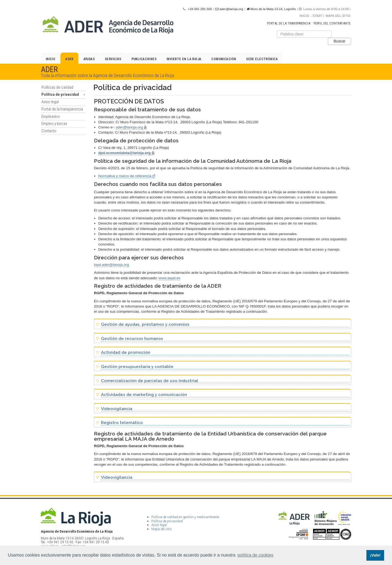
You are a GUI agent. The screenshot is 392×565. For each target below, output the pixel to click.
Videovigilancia (117, 409)
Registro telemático (122, 423)
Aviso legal (50, 102)
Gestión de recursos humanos (132, 339)
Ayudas (89, 59)
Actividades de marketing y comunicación (144, 395)
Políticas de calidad (57, 87)
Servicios (113, 59)
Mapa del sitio (338, 16)
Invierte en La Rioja (184, 59)
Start (318, 16)
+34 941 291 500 (200, 9)
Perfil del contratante (332, 23)
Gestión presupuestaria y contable (137, 367)
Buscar (339, 41)
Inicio (304, 16)
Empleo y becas (54, 124)
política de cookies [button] (255, 555)
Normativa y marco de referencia (127, 176)
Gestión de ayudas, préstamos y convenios (145, 325)
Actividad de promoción (126, 353)
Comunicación (224, 59)
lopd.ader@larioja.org (111, 265)
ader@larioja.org (229, 9)
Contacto (49, 131)
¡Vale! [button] (375, 555)
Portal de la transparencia (289, 23)
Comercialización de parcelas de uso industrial (150, 381)
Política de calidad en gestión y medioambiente (185, 517)
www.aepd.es (170, 278)
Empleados (50, 116)
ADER (69, 59)
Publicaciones (144, 59)
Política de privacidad (60, 94)
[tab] (223, 324)
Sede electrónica (262, 59)
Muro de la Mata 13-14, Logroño (271, 9)
